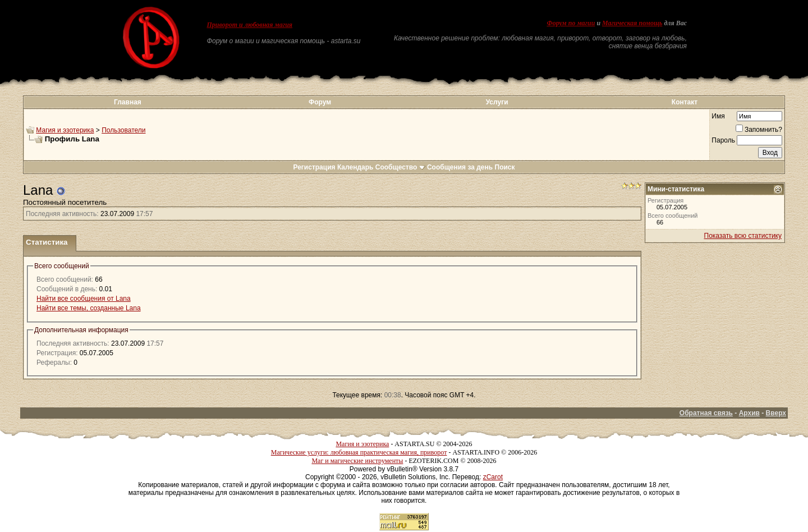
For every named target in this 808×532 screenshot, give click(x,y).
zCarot (493, 477)
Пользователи (123, 130)
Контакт (685, 102)
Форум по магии (571, 23)
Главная (128, 102)
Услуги (497, 102)
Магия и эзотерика (65, 130)
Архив (749, 413)
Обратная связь (706, 413)
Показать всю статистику (743, 236)
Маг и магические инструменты (357, 461)
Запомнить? (759, 130)
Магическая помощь (632, 23)
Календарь (355, 167)
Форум (320, 102)
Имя (718, 116)
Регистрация (314, 167)
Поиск (505, 167)
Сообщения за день (460, 167)
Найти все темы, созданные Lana (89, 308)
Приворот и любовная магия (250, 25)
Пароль (723, 140)
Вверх (776, 413)
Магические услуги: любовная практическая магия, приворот (359, 452)
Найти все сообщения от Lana (84, 299)
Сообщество (400, 167)
